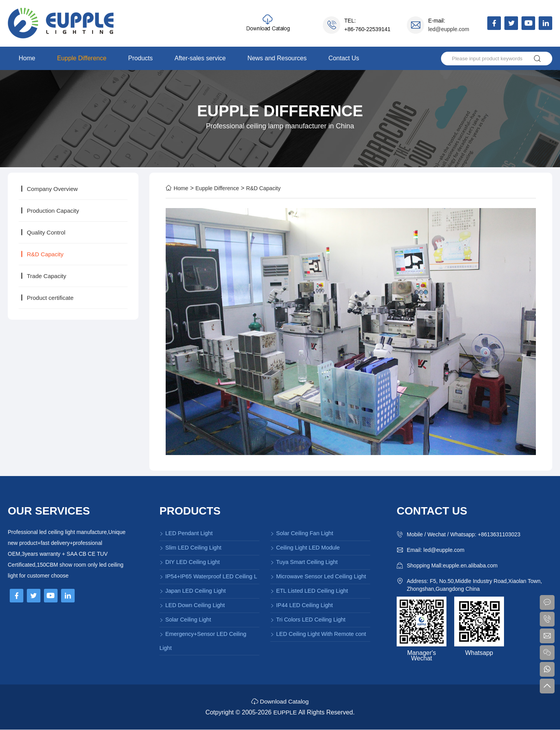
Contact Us (344, 58)
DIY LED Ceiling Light (190, 562)
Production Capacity (49, 211)
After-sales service (200, 58)
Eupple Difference (82, 58)
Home (27, 58)
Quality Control (42, 232)
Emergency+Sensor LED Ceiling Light (203, 641)
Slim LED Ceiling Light (190, 548)
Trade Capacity (42, 276)
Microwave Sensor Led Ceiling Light (318, 576)
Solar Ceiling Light (185, 620)
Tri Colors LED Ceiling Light (308, 620)
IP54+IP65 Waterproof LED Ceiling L (208, 576)
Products (141, 58)
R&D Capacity (41, 254)
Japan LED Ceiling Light (193, 591)
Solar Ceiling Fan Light (302, 533)
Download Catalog (280, 702)
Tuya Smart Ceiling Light (304, 562)
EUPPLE (285, 713)
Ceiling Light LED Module (305, 548)
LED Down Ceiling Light (192, 605)
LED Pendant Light (186, 533)
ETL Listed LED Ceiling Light (309, 591)
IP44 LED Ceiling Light (302, 605)
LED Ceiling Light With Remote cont (318, 634)
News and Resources (277, 58)
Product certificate (46, 298)
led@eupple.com (449, 29)
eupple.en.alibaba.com (470, 565)
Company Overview (48, 189)
